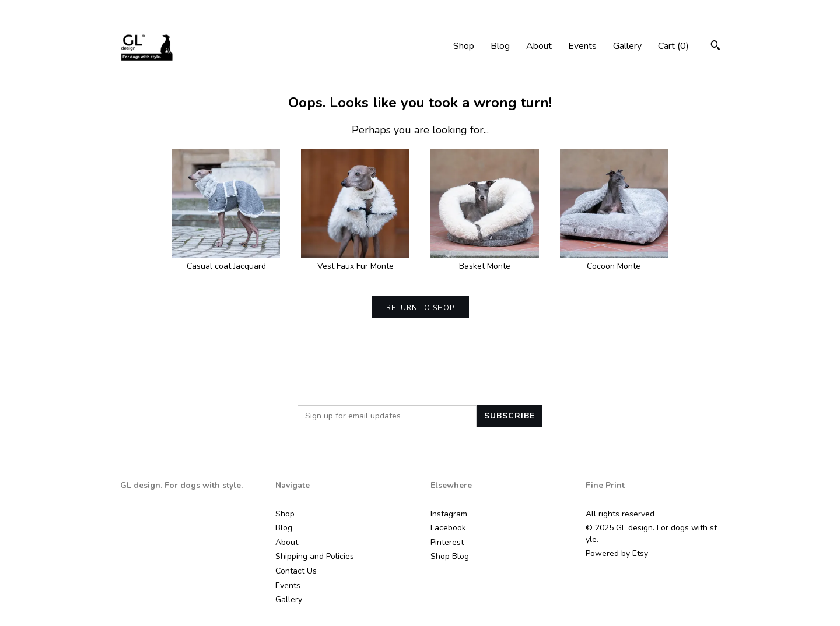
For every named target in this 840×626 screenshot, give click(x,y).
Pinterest (447, 542)
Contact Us (296, 571)
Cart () (673, 46)
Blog (500, 46)
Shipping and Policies (315, 556)
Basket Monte (485, 261)
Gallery (627, 46)
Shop (464, 46)
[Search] (715, 47)
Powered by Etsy (617, 553)
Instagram (449, 514)
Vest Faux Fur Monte (355, 261)
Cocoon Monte (614, 261)
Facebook (448, 528)
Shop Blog (450, 556)
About (539, 46)
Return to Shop (420, 308)
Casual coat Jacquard (226, 261)
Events (582, 46)
